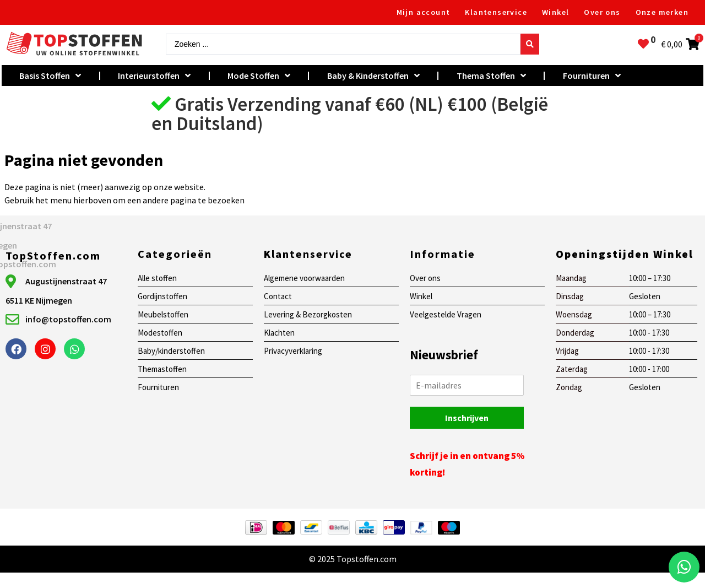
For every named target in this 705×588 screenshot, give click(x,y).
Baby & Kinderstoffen (373, 75)
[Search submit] (530, 44)
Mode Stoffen (259, 75)
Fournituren (592, 75)
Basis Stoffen (50, 75)
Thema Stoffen (491, 75)
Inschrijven (467, 418)
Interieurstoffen (154, 75)
